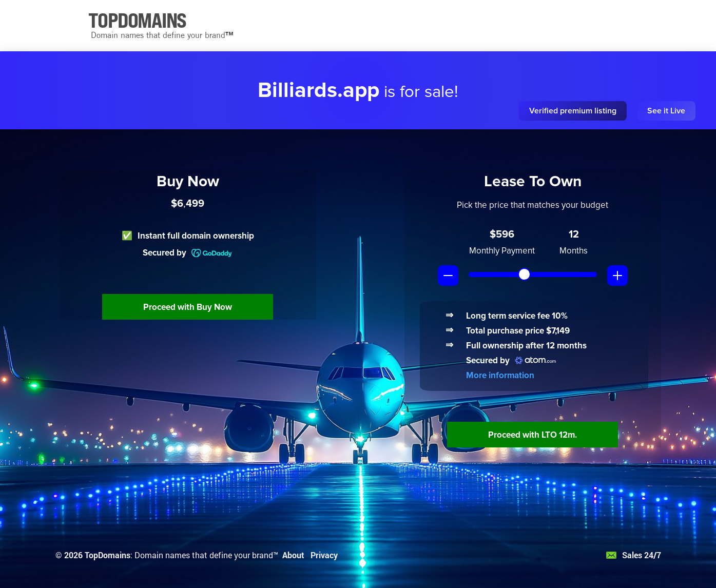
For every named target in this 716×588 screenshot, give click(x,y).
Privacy (324, 555)
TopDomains (108, 555)
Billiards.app (318, 90)
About (293, 555)
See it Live (666, 111)
